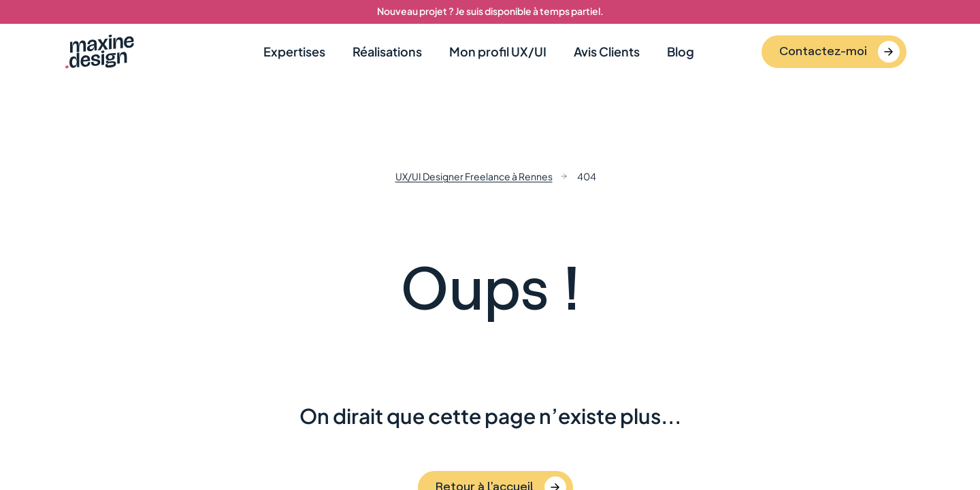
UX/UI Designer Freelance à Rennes (474, 176)
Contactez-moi (823, 50)
